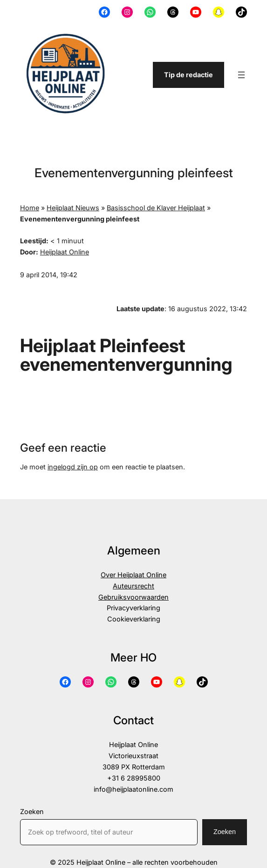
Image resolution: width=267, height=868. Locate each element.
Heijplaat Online (65, 252)
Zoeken (32, 811)
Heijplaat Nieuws (73, 208)
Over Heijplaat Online (133, 575)
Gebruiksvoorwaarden (133, 597)
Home (30, 208)
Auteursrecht (133, 586)
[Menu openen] (241, 75)
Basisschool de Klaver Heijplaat (156, 208)
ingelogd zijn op (73, 467)
